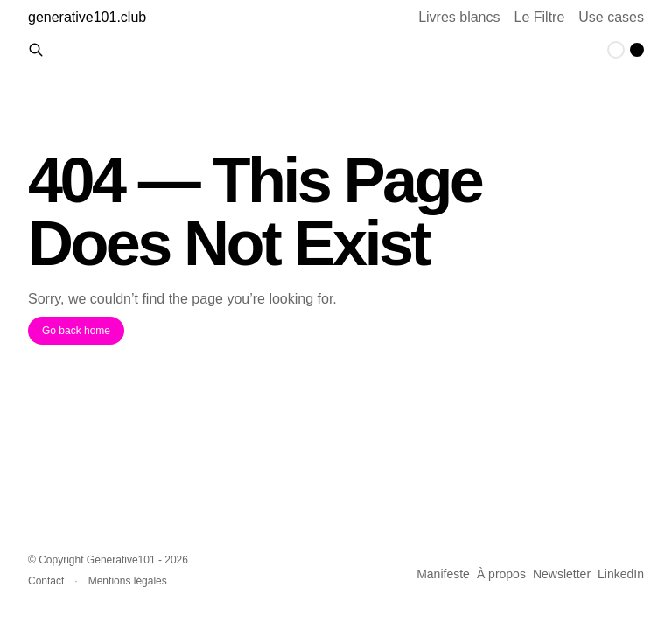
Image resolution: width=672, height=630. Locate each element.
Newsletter (562, 574)
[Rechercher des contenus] (36, 50)
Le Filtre (540, 17)
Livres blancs (459, 17)
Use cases (611, 17)
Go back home (76, 331)
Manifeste (443, 574)
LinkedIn (621, 574)
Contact (46, 581)
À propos (501, 574)
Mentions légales (128, 581)
